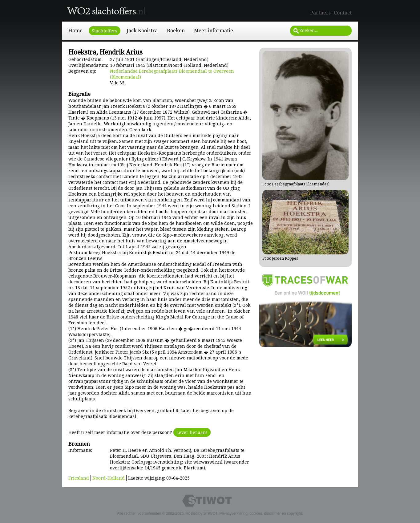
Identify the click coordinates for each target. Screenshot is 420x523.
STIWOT (210, 513)
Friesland (79, 478)
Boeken (176, 30)
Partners (320, 13)
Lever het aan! (192, 432)
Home (75, 30)
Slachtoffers (105, 31)
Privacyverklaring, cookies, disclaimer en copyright (260, 513)
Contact (343, 13)
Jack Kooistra (142, 30)
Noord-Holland (109, 478)
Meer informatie (214, 30)
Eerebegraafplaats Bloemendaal (301, 184)
